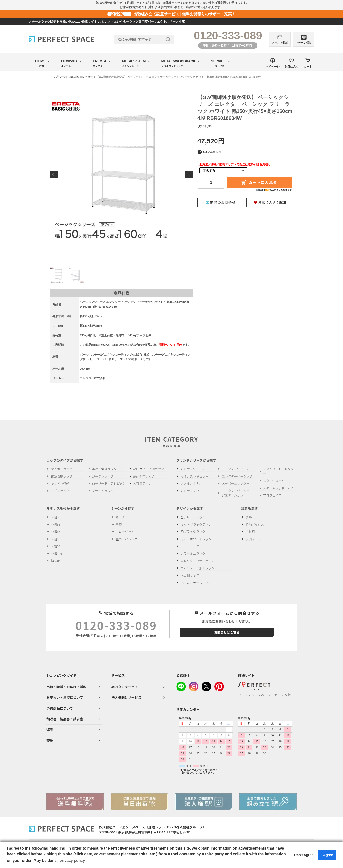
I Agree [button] (327, 855)
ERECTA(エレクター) (81, 77)
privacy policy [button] (72, 860)
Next (189, 175)
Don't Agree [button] (304, 855)
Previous (54, 175)
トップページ (58, 77)
